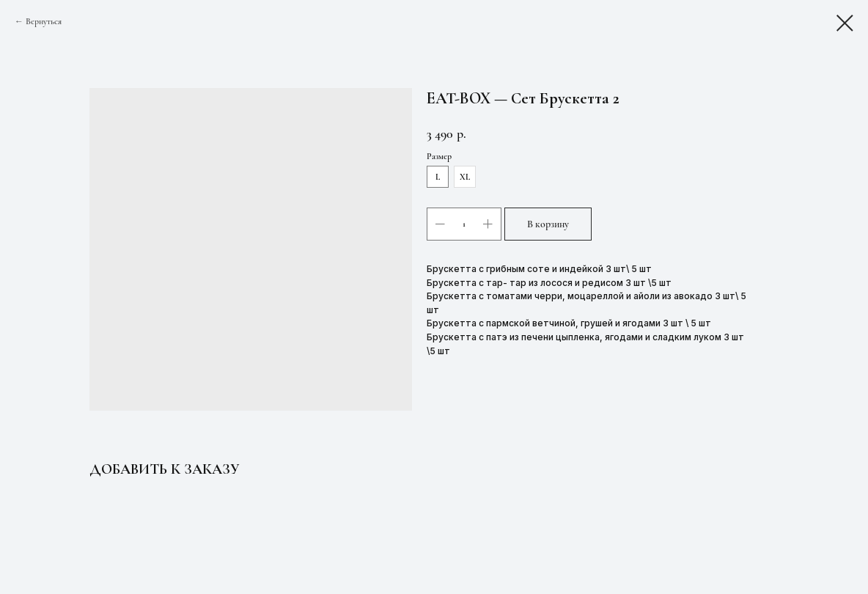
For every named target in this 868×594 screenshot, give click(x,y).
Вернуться (44, 21)
